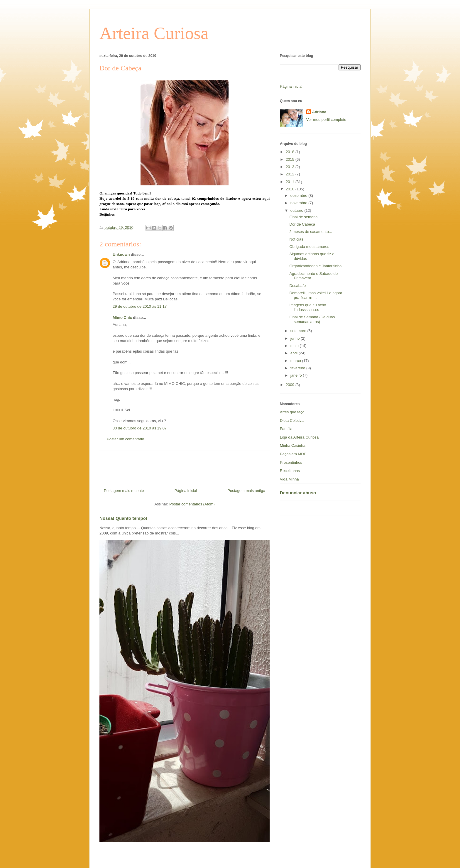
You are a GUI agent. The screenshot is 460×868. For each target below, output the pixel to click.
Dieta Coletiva (292, 421)
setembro (299, 331)
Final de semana (303, 217)
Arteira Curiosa (154, 33)
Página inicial (186, 491)
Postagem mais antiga (246, 491)
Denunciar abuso (298, 493)
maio (295, 346)
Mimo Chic (122, 318)
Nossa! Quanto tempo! (123, 518)
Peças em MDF (293, 454)
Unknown (121, 254)
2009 (291, 385)
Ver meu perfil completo (326, 120)
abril (295, 353)
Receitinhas (290, 471)
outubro (297, 210)
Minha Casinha (293, 445)
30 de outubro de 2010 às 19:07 (140, 428)
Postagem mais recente (124, 491)
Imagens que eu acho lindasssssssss (308, 307)
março (296, 361)
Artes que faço (292, 412)
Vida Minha (289, 479)
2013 (291, 167)
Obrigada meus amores (309, 247)
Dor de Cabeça (302, 224)
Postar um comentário (125, 439)
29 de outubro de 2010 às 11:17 (140, 306)
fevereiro (298, 368)
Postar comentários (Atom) (192, 504)
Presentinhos (291, 462)
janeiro (297, 375)
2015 (291, 159)
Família (286, 429)
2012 (291, 174)
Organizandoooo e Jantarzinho (315, 266)
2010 (291, 189)
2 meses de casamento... (311, 232)
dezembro (299, 196)
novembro (299, 203)
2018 (291, 152)
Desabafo (297, 286)
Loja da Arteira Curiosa (299, 437)
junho (296, 338)
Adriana (319, 112)
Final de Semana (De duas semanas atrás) (312, 319)
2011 (291, 182)
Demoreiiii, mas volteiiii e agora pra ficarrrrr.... (316, 295)
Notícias (296, 239)
